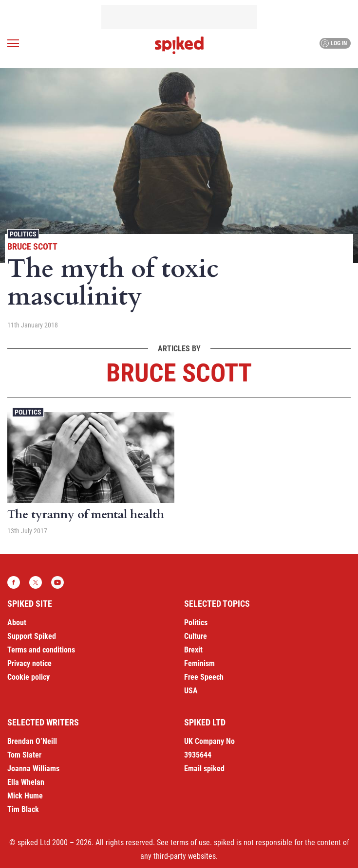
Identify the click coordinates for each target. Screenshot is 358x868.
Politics (23, 234)
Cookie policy (28, 677)
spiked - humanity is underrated (179, 45)
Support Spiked (32, 636)
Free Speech (204, 677)
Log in (334, 43)
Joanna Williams (33, 769)
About (17, 623)
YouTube (57, 582)
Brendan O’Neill (32, 741)
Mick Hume (25, 796)
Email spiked (204, 769)
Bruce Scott (32, 246)
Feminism (199, 663)
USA (191, 691)
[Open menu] (13, 43)
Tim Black (23, 809)
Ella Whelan (26, 782)
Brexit (193, 650)
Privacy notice (29, 663)
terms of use (190, 842)
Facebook (14, 582)
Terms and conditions (41, 650)
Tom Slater (24, 755)
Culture (196, 636)
